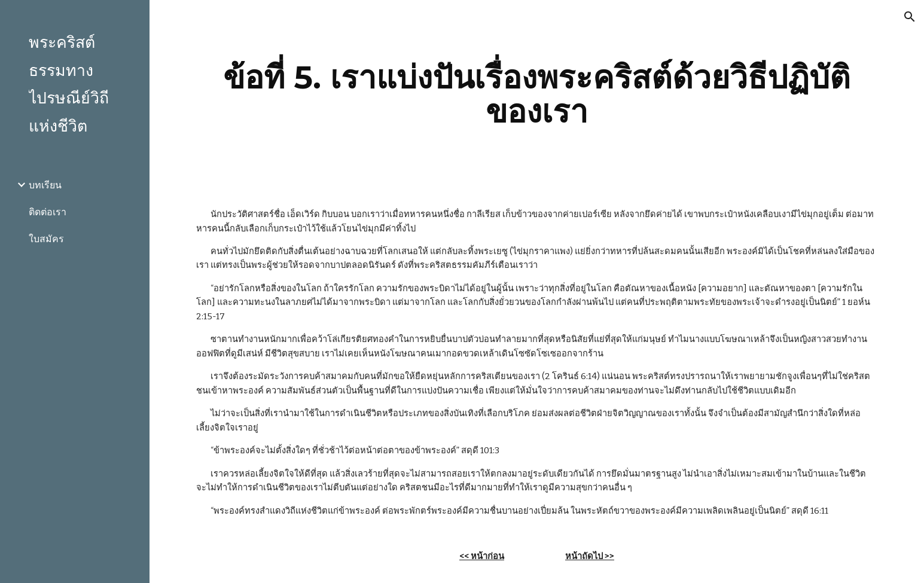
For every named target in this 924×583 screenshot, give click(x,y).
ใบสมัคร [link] (46, 239)
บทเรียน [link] (45, 185)
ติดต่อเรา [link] (48, 212)
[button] (910, 17)
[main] (536, 94)
